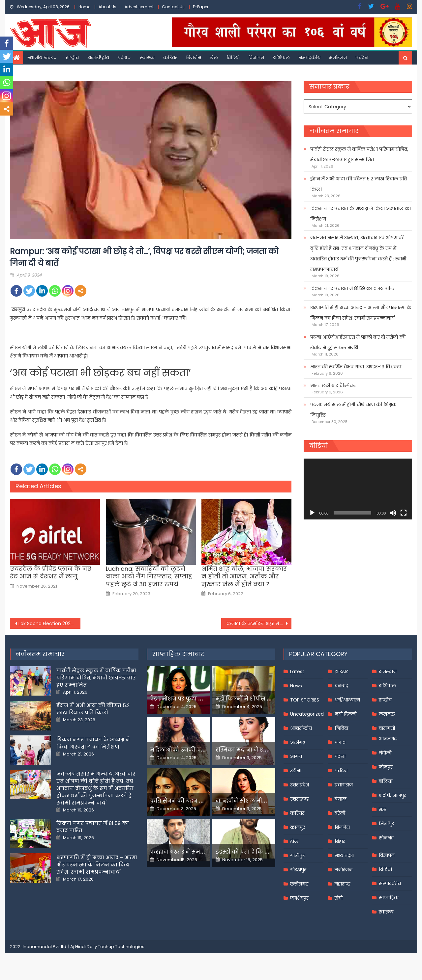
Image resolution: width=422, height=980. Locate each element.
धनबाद (341, 686)
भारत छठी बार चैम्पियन (333, 385)
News (296, 686)
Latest (297, 672)
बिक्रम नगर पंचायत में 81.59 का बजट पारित (353, 288)
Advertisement (139, 7)
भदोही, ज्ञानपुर (392, 795)
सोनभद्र (386, 838)
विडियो (233, 58)
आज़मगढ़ (388, 739)
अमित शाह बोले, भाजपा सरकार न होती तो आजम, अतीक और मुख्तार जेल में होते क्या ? (244, 576)
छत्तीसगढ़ (299, 884)
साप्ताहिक (389, 898)
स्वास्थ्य (147, 58)
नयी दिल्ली (346, 714)
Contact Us (173, 7)
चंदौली (385, 753)
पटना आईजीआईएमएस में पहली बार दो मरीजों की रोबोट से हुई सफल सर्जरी (358, 342)
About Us (107, 7)
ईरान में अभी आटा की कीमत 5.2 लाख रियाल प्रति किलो (359, 184)
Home (84, 7)
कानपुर (298, 827)
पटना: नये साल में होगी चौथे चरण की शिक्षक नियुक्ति (353, 410)
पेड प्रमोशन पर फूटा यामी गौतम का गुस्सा (200, 699)
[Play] (312, 513)
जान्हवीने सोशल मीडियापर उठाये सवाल (264, 801)
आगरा (296, 756)
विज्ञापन (256, 58)
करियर (170, 58)
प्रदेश (122, 58)
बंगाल (341, 799)
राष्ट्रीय (72, 58)
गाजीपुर (297, 856)
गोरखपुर (298, 870)
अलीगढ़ (298, 742)
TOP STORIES (305, 700)
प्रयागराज (344, 785)
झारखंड (342, 672)
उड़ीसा (296, 771)
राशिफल (281, 58)
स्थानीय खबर (40, 58)
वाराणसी (387, 728)
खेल (214, 58)
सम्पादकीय (309, 58)
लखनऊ (387, 714)
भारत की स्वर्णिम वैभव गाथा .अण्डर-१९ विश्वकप (356, 367)
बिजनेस (194, 58)
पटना (340, 756)
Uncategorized (307, 714)
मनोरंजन (338, 58)
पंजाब (340, 742)
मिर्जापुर (386, 824)
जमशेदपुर (299, 898)
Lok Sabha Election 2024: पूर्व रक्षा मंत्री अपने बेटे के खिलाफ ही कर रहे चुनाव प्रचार (49, 623)
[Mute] (393, 513)
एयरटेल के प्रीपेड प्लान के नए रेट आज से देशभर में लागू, (51, 573)
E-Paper (201, 7)
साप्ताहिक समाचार (178, 654)
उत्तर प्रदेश (300, 785)
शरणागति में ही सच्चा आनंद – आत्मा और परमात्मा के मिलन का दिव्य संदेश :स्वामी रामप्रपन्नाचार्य (361, 313)
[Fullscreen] (404, 513)
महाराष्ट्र (343, 884)
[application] (358, 489)
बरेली (340, 813)
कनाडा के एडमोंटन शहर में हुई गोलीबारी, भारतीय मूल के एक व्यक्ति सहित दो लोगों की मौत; (259, 623)
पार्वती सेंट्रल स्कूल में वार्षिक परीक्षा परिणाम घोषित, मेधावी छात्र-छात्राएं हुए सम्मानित (359, 154)
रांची (339, 898)
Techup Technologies (121, 947)
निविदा (341, 728)
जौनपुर (386, 767)
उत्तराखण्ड (300, 799)
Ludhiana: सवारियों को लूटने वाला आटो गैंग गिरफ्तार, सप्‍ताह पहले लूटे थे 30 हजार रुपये (149, 576)
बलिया (386, 781)
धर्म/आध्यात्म (347, 700)
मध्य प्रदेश (344, 856)
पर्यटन (362, 58)
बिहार (340, 841)
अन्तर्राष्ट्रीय (98, 58)
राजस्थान (388, 672)
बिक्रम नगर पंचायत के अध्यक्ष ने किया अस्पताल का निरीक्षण (361, 214)
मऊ (383, 809)
